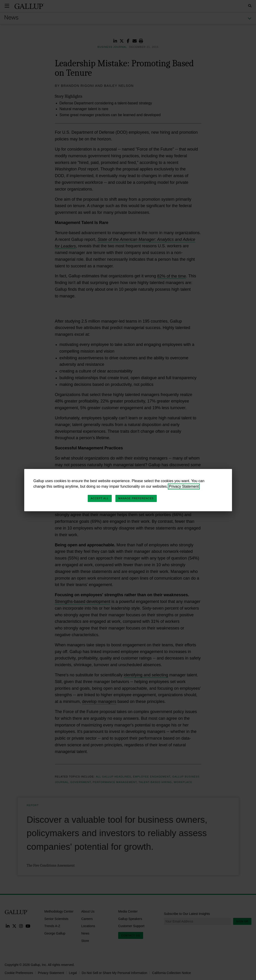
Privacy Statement (184, 486)
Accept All (100, 498)
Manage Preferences (136, 498)
